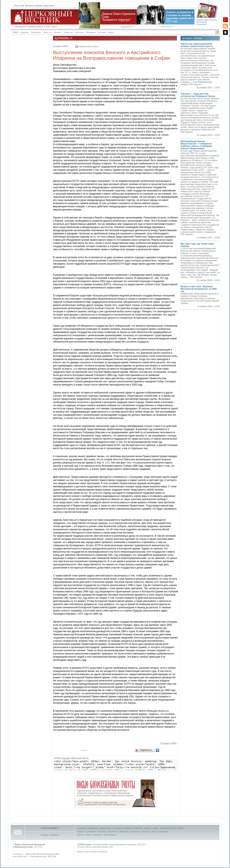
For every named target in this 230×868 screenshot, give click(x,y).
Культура (79, 32)
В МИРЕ (127, 828)
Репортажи (124, 832)
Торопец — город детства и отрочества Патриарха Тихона (198, 95)
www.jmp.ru (18, 854)
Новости (47, 32)
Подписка (55, 835)
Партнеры (97, 835)
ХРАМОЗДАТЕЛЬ (168, 828)
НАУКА (148, 828)
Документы (113, 832)
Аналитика (36, 32)
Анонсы (57, 32)
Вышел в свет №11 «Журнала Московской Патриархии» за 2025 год (199, 289)
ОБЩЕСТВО (105, 828)
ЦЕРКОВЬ (93, 828)
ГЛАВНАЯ (82, 828)
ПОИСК (180, 828)
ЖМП (16, 32)
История (102, 32)
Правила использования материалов (92, 852)
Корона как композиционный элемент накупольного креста (197, 45)
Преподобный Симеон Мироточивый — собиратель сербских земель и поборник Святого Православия (196, 145)
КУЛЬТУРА (138, 828)
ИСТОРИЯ (117, 828)
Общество (68, 32)
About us (81, 835)
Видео (111, 32)
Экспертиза (163, 832)
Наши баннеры (110, 835)
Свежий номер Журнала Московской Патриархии (207, 22)
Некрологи (135, 832)
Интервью (91, 32)
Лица (89, 835)
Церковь (25, 32)
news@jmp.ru (53, 828)
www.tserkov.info (20, 856)
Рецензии (146, 832)
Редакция (45, 835)
